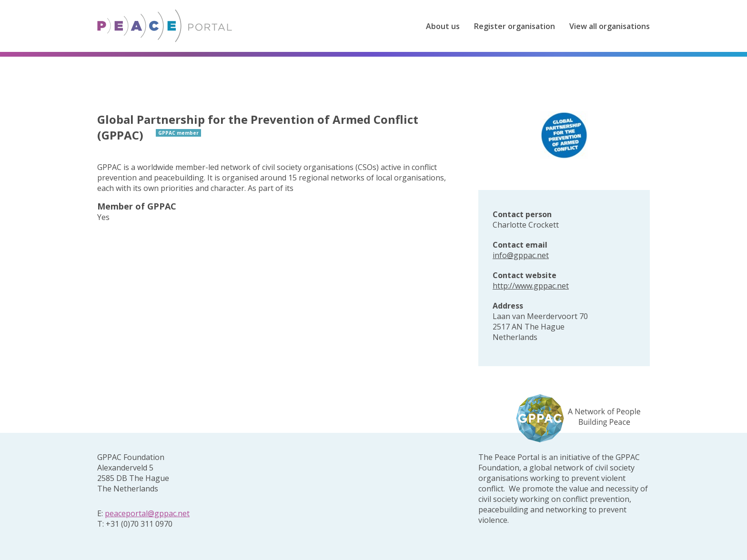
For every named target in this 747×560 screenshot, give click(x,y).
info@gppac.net (521, 255)
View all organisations (610, 26)
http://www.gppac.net (531, 286)
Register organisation (515, 26)
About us (443, 26)
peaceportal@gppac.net (147, 513)
